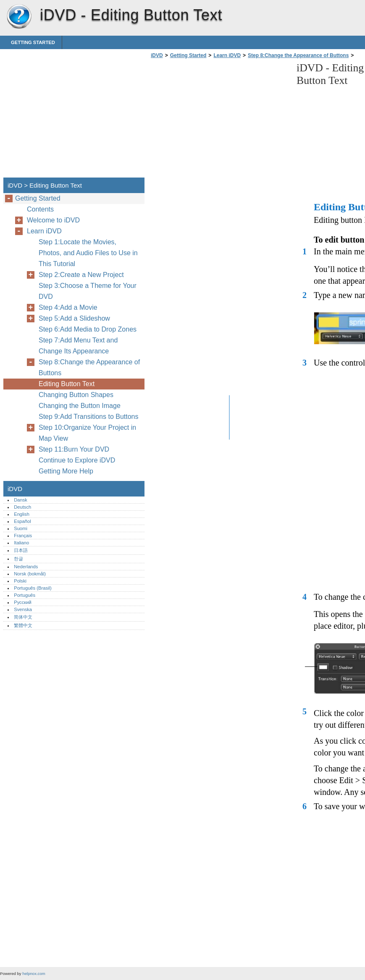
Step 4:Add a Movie (68, 307)
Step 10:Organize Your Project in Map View (87, 433)
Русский (23, 602)
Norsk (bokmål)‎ (30, 574)
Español (22, 521)
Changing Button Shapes (76, 395)
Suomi (21, 528)
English (22, 514)
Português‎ (25, 595)
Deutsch (22, 507)
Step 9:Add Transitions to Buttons (88, 417)
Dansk (21, 500)
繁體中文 (23, 625)
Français (23, 536)
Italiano (21, 543)
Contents (40, 209)
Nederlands (26, 567)
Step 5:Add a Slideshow (74, 318)
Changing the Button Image (80, 406)
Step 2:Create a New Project (81, 275)
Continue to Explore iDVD (77, 460)
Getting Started (33, 42)
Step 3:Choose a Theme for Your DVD (88, 291)
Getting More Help (66, 471)
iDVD (19, 17)
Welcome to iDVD (53, 220)
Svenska (23, 609)
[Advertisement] (219, 120)
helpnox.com (34, 973)
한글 (18, 559)
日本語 (21, 550)
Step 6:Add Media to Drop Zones (88, 329)
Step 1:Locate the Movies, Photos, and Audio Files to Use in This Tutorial (88, 253)
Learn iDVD (227, 55)
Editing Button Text (67, 384)
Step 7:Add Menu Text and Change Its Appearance (78, 346)
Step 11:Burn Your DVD (74, 449)
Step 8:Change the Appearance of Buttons (298, 55)
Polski (20, 581)
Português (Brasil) (33, 588)
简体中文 (23, 617)
